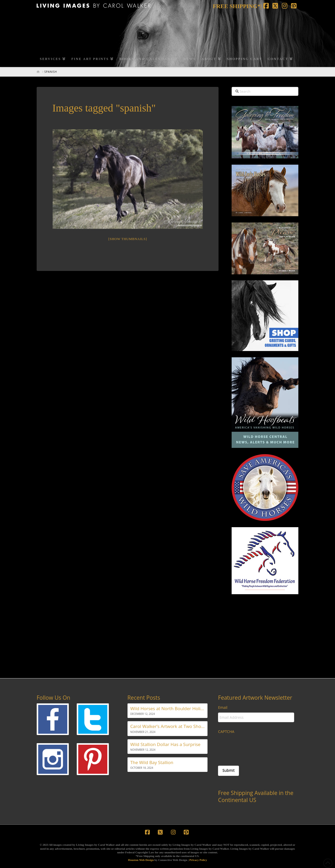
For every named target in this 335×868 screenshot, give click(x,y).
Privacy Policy (198, 860)
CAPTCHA (226, 732)
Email (223, 708)
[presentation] (258, 747)
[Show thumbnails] (128, 239)
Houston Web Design (141, 860)
